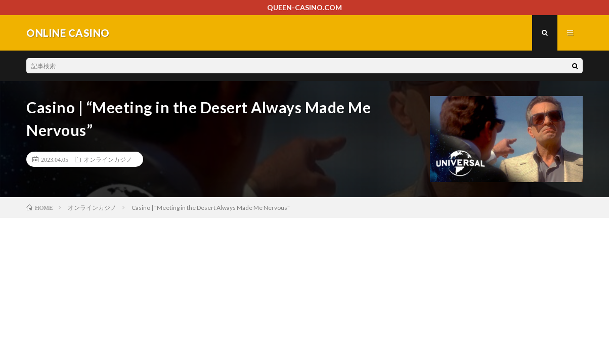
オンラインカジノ (108, 159)
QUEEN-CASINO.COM (304, 7)
